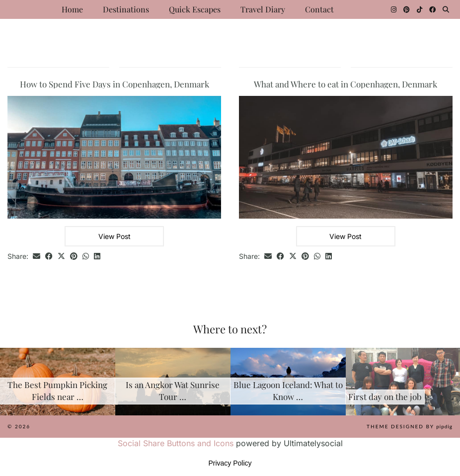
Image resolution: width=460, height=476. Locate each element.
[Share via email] (37, 257)
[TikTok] (420, 9)
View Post (115, 236)
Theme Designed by (410, 426)
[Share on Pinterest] (74, 257)
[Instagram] (394, 9)
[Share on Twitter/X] (61, 257)
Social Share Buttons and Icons (176, 443)
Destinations (126, 9)
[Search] (446, 9)
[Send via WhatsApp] (86, 257)
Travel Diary (263, 9)
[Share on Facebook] (49, 257)
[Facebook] (432, 9)
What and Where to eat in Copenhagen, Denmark (345, 84)
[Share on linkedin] (97, 257)
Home (72, 9)
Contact (319, 9)
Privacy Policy (230, 463)
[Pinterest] (407, 9)
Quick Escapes (195, 9)
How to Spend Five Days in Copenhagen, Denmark (115, 84)
